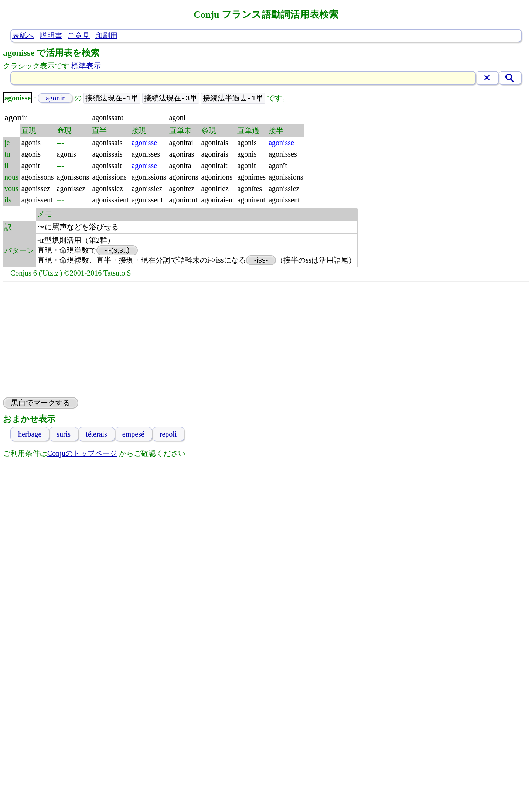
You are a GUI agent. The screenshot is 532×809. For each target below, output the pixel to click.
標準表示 (86, 66)
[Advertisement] (266, 338)
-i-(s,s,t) (117, 250)
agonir (55, 98)
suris (64, 434)
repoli (168, 434)
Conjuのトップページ (82, 454)
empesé (133, 434)
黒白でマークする (41, 403)
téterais (96, 434)
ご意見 (79, 35)
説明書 (51, 35)
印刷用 (106, 35)
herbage (30, 434)
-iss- (261, 260)
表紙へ (23, 35)
